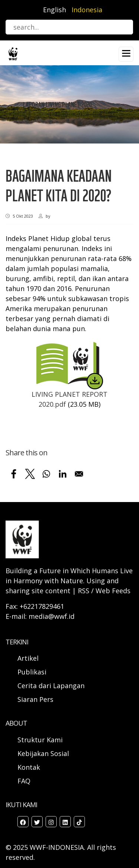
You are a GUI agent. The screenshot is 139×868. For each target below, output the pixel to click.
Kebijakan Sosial (43, 753)
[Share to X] (30, 474)
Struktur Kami (40, 740)
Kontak (29, 767)
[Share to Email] (79, 474)
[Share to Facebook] (14, 474)
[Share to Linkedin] (63, 474)
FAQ (24, 781)
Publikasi (32, 672)
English (54, 10)
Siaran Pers (35, 699)
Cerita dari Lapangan (51, 686)
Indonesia (87, 10)
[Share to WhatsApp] (46, 474)
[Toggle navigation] (126, 54)
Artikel (29, 658)
